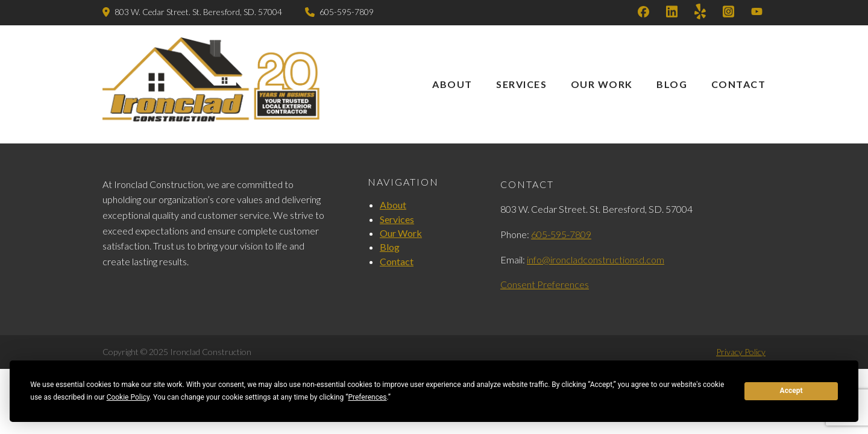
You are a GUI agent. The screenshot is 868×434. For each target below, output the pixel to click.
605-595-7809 (347, 12)
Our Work (602, 84)
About (452, 84)
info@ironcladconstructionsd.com (596, 259)
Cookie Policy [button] (128, 397)
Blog (672, 84)
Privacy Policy (741, 352)
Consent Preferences (545, 284)
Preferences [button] (367, 397)
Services (521, 84)
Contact (739, 84)
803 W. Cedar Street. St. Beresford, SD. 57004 (198, 12)
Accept (791, 391)
